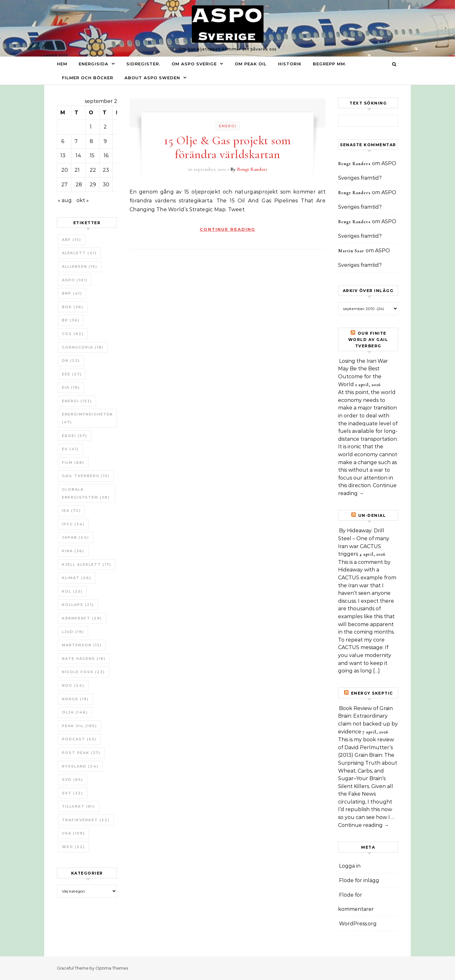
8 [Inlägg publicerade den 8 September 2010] (91, 141)
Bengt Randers (252, 169)
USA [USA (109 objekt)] (73, 833)
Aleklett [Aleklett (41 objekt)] (79, 253)
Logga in (350, 866)
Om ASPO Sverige (194, 64)
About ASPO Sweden (152, 78)
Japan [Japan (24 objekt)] (76, 537)
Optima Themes (112, 968)
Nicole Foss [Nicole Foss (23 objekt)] (83, 672)
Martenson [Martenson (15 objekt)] (82, 645)
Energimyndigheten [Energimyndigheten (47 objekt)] (87, 418)
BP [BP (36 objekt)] (71, 320)
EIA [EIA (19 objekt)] (71, 387)
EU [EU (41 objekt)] (70, 449)
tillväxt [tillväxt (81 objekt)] (79, 806)
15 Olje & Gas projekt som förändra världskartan (227, 147)
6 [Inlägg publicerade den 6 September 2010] (63, 141)
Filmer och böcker (88, 78)
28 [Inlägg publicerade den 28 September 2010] (79, 185)
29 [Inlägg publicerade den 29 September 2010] (93, 185)
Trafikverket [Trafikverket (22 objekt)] (86, 820)
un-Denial (372, 515)
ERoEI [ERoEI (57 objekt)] (75, 436)
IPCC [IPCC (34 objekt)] (73, 524)
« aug (65, 200)
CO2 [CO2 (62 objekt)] (73, 334)
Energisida (94, 64)
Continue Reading (227, 229)
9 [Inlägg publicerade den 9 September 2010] (105, 141)
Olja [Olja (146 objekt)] (75, 712)
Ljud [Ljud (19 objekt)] (73, 632)
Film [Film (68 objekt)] (73, 463)
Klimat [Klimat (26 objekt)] (77, 578)
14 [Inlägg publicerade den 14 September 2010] (78, 155)
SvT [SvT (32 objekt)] (73, 793)
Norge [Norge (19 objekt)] (75, 699)
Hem (62, 64)
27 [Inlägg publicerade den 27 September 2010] (64, 185)
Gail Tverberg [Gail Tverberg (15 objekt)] (86, 476)
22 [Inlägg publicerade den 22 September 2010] (93, 170)
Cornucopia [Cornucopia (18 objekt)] (83, 347)
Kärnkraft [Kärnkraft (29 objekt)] (82, 618)
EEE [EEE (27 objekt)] (72, 374)
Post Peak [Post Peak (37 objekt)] (81, 753)
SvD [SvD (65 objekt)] (73, 780)
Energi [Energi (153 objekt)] (77, 401)
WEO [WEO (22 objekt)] (73, 847)
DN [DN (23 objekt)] (71, 361)
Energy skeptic (372, 693)
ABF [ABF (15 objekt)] (72, 240)
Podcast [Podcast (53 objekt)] (79, 739)
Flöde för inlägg (359, 880)
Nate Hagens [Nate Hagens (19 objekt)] (84, 659)
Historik (290, 64)
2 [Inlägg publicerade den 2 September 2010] (105, 127)
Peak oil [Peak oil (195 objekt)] (79, 726)
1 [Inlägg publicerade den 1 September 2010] (91, 127)
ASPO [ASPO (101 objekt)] (75, 280)
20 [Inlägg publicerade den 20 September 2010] (65, 170)
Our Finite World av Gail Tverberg (368, 340)
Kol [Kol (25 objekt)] (72, 591)
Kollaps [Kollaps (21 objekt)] (78, 605)
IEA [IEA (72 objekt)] (71, 511)
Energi (228, 126)
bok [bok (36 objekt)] (73, 307)
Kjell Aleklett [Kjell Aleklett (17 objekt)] (87, 565)
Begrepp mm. (330, 64)
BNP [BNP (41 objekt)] (72, 293)
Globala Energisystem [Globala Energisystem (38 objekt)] (86, 493)
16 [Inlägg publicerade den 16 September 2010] (106, 155)
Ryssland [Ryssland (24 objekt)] (80, 766)
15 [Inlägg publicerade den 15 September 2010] (92, 155)
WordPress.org (358, 924)
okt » (83, 200)
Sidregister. (143, 64)
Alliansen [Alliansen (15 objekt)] (80, 266)
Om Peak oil (251, 64)
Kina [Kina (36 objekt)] (73, 551)
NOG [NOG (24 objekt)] (73, 685)
